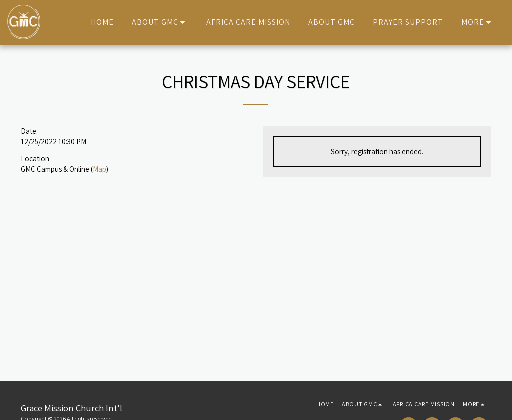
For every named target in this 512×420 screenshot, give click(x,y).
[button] (160, 22)
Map (100, 169)
